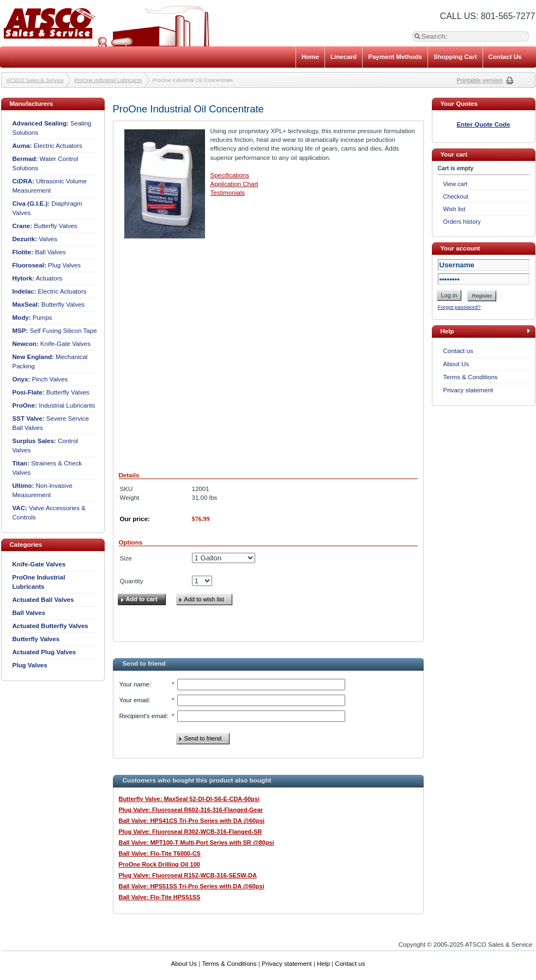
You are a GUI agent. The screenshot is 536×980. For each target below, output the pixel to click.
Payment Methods (395, 57)
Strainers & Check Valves (47, 468)
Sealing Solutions (52, 128)
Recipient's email (143, 716)
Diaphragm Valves (47, 208)
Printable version (480, 80)
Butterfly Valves (45, 226)
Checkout (456, 196)
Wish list (454, 209)
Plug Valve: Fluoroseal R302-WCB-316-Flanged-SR (191, 832)
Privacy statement (468, 390)
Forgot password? (459, 307)
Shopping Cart (455, 57)
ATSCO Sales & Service (35, 80)
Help (323, 964)
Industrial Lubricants (54, 405)
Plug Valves (47, 265)
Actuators (38, 278)
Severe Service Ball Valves (51, 423)
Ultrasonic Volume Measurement (50, 186)
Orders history (462, 222)
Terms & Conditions (471, 377)
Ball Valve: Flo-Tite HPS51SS (160, 897)
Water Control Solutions (46, 163)
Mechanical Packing (50, 361)
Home (310, 57)
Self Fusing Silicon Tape (55, 331)
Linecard (344, 57)
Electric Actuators (47, 146)
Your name (134, 684)
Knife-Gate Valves (52, 344)
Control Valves (46, 446)
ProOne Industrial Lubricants (108, 80)
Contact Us (505, 57)
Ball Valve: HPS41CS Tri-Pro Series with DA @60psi (192, 821)
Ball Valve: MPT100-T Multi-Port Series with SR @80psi (197, 842)
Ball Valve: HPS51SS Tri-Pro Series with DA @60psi (192, 886)
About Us (456, 364)
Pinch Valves (40, 379)
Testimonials (228, 193)
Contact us (458, 351)
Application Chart (234, 184)
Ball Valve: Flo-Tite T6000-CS (160, 853)
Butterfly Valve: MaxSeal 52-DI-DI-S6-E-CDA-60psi (189, 799)
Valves (35, 239)
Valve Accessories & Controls (49, 513)
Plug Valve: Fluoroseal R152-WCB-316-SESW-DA (188, 875)
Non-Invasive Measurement (43, 490)
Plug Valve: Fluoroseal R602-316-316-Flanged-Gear (191, 810)
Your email (134, 700)
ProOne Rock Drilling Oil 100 (159, 864)
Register (482, 295)
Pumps (32, 318)
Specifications (230, 175)
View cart (456, 184)
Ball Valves (39, 252)
